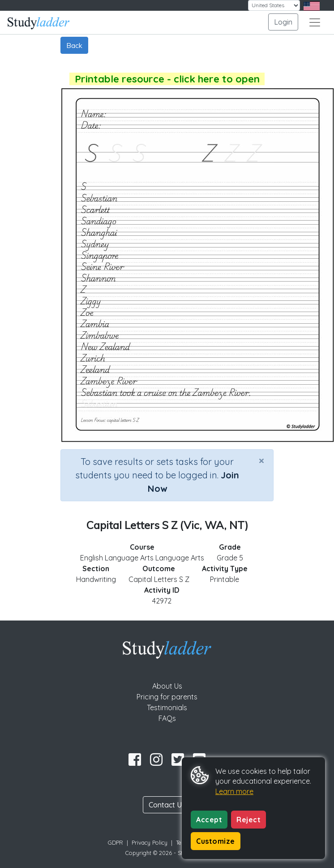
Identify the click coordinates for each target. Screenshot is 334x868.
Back (74, 45)
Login (283, 22)
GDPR (116, 842)
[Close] (261, 460)
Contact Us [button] (167, 805)
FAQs (167, 718)
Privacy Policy (150, 842)
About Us (167, 686)
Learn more (234, 791)
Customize (216, 841)
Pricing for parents (167, 697)
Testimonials (167, 707)
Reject (248, 820)
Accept (209, 820)
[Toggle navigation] (315, 22)
